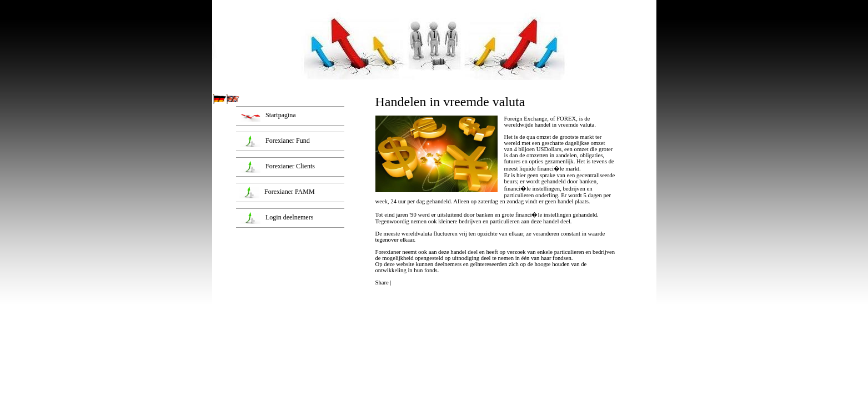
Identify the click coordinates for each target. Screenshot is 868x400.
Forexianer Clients (289, 166)
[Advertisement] (290, 301)
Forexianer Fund (286, 141)
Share (382, 282)
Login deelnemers (288, 217)
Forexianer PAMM (288, 192)
